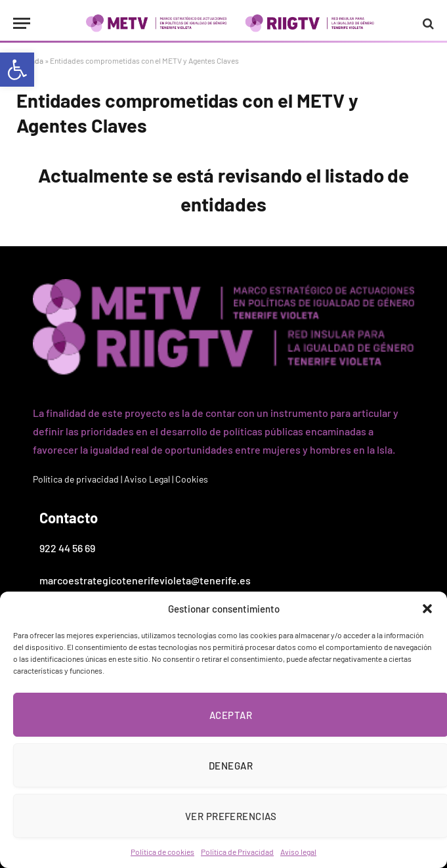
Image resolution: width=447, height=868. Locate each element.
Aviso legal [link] (298, 852)
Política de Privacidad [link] (237, 852)
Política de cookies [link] (162, 852)
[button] (427, 609)
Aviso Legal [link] (147, 479)
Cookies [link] (192, 479)
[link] (17, 70)
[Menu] (22, 23)
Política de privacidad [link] (76, 479)
